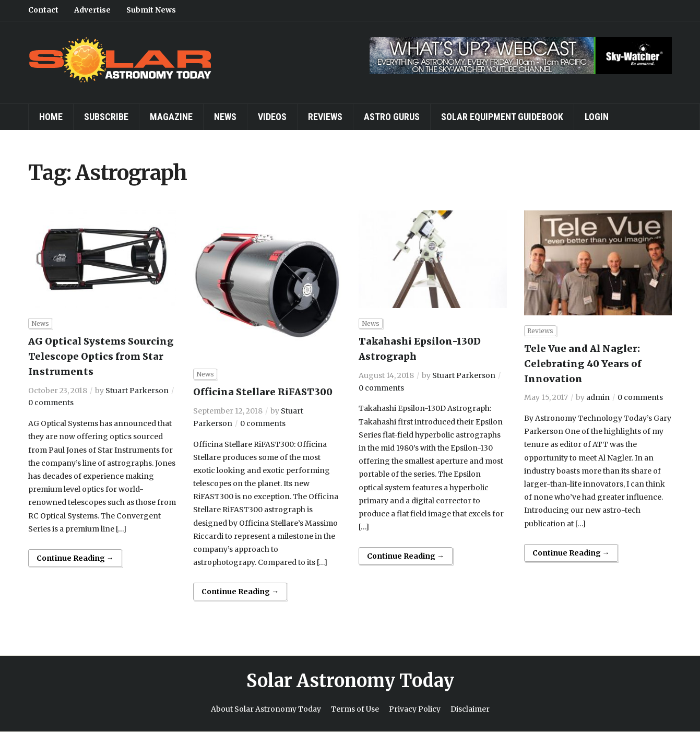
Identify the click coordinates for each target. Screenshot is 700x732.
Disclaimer (470, 709)
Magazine (171, 117)
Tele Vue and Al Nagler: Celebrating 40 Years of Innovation (583, 364)
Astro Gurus (392, 117)
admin (598, 397)
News (225, 117)
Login (597, 117)
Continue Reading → (75, 558)
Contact (43, 10)
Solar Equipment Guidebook (502, 117)
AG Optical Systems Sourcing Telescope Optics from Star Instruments (101, 356)
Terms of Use (355, 709)
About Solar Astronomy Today (266, 709)
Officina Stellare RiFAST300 (263, 392)
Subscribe (106, 117)
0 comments (51, 403)
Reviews (325, 117)
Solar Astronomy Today (350, 681)
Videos (272, 117)
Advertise (92, 10)
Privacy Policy (415, 709)
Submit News (151, 10)
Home (51, 117)
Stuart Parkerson (137, 391)
